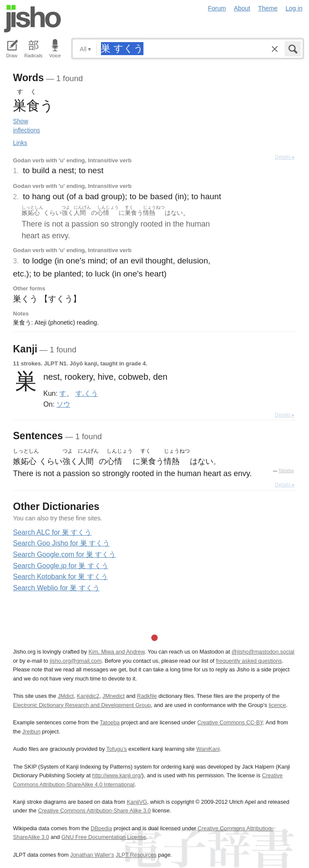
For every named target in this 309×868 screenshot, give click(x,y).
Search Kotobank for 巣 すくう (60, 577)
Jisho (33, 19)
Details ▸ (285, 157)
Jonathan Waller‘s (92, 855)
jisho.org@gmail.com (76, 661)
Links (20, 143)
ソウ (63, 404)
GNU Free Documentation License (104, 837)
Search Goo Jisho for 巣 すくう (61, 543)
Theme (268, 8)
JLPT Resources (136, 855)
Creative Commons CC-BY (230, 722)
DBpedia (101, 828)
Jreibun (31, 732)
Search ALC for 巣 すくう (52, 532)
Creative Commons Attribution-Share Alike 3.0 (94, 810)
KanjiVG (137, 802)
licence (277, 705)
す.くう (87, 393)
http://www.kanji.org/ (117, 775)
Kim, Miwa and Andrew (116, 652)
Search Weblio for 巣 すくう (56, 588)
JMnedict (113, 696)
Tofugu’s (116, 749)
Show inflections (26, 126)
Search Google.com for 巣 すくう (64, 554)
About (242, 8)
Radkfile (147, 696)
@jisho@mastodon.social (263, 652)
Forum (217, 8)
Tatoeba (286, 471)
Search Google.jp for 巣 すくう (61, 566)
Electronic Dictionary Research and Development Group (82, 705)
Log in (294, 8)
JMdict (66, 696)
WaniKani (208, 749)
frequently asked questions (249, 661)
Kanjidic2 (88, 696)
